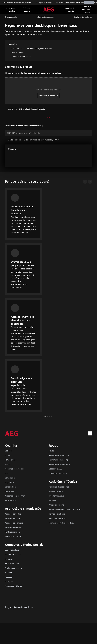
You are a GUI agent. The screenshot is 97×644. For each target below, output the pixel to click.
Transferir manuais (56, 496)
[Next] (90, 182)
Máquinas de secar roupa (59, 460)
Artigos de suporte (56, 505)
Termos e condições (57, 514)
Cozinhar (9, 451)
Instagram (9, 581)
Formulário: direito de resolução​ (62, 523)
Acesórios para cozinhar (15, 496)
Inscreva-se (10, 559)
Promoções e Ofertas (72, 3)
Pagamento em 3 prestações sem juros (17, 3)
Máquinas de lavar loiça (15, 469)
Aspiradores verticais (14, 514)
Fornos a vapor (11, 460)
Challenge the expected (58, 473)
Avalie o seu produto (14, 568)
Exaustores (10, 491)
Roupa (51, 451)
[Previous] (85, 182)
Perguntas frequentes (58, 518)
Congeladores (11, 487)
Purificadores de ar (13, 532)
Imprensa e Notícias (13, 554)
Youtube (8, 572)
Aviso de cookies (23, 607)
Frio (7, 473)
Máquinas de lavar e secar (60, 464)
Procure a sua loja (56, 491)
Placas (8, 464)
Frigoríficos (9, 482)
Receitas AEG (11, 500)
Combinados (10, 478)
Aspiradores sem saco (14, 523)
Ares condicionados (13, 536)
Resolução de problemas (59, 487)
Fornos (8, 455)
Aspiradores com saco (14, 527)
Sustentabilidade (12, 550)
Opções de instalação (44, 3)
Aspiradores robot (12, 518)
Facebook (9, 577)
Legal (8, 607)
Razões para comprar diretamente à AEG (65, 509)
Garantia (52, 500)
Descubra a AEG (55, 469)
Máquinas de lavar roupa (59, 455)
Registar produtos (12, 563)
